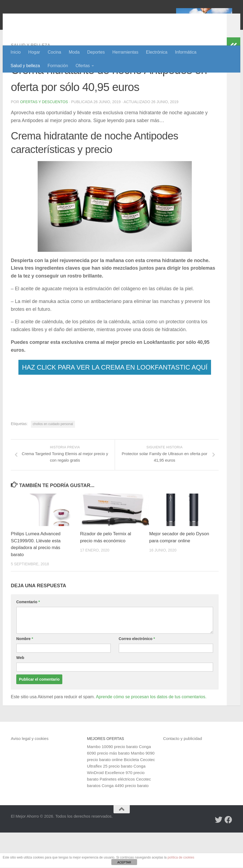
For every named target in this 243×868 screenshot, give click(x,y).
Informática (186, 52)
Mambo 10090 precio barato (112, 782)
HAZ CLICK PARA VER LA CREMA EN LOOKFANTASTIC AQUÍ (115, 402)
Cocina (54, 52)
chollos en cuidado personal (53, 459)
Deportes (96, 52)
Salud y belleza (25, 66)
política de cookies (181, 857)
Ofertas (83, 66)
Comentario (28, 637)
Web (20, 693)
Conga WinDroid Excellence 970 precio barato (116, 808)
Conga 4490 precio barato (125, 821)
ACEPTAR (124, 862)
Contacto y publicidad (182, 774)
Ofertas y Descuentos (44, 137)
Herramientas (125, 52)
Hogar (34, 52)
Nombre (25, 674)
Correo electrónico (137, 674)
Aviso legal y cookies (30, 774)
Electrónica (157, 52)
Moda (74, 52)
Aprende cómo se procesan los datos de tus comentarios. (151, 732)
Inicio (16, 52)
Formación (58, 66)
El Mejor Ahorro (52, 19)
